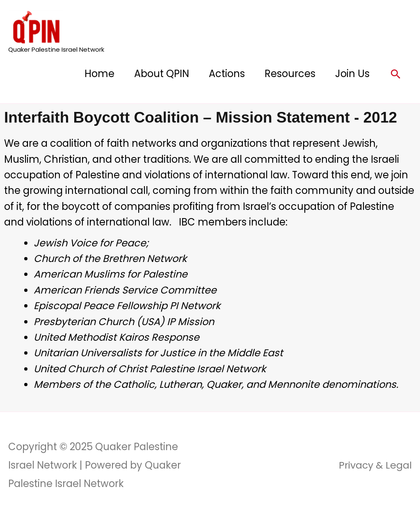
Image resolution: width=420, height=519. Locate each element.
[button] (396, 74)
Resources (290, 74)
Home (99, 74)
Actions (227, 74)
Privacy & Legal (375, 465)
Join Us (352, 74)
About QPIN (162, 74)
